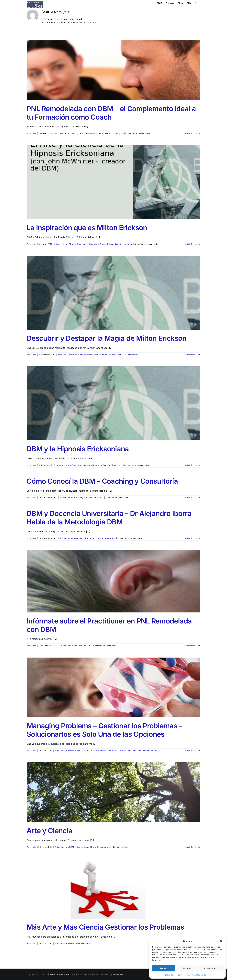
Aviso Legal (206, 975)
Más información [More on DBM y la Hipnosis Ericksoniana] (193, 465)
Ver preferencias (211, 968)
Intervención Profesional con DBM (125, 751)
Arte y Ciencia (50, 831)
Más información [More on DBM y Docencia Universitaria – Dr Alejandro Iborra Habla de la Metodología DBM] (193, 538)
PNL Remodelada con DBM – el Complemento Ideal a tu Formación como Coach (111, 113)
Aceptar (164, 968)
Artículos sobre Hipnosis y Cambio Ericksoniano (97, 244)
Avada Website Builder (60, 974)
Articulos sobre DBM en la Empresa (92, 751)
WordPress (118, 974)
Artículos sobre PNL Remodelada (95, 133)
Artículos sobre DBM (64, 244)
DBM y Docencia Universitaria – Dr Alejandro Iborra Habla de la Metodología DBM (109, 518)
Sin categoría (117, 133)
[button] (221, 941)
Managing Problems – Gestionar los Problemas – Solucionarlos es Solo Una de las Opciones (105, 730)
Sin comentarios (151, 751)
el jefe (33, 133)
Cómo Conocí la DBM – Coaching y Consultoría (102, 481)
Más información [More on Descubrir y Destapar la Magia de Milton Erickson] (193, 355)
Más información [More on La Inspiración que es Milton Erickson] (193, 244)
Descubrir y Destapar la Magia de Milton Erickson (106, 338)
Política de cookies (172, 975)
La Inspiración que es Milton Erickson (87, 228)
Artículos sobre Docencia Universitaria (98, 538)
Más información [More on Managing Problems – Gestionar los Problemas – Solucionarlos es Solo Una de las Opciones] (193, 751)
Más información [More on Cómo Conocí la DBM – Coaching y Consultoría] (193, 498)
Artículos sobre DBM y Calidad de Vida (93, 847)
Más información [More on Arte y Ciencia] (193, 847)
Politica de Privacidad (191, 975)
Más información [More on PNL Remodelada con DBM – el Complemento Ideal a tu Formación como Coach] (193, 133)
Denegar (187, 968)
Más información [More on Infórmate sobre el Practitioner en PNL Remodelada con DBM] (193, 646)
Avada (77, 974)
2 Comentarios (132, 355)
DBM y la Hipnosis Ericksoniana (78, 449)
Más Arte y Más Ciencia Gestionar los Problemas (105, 927)
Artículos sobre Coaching (67, 133)
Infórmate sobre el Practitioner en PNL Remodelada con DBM (109, 625)
